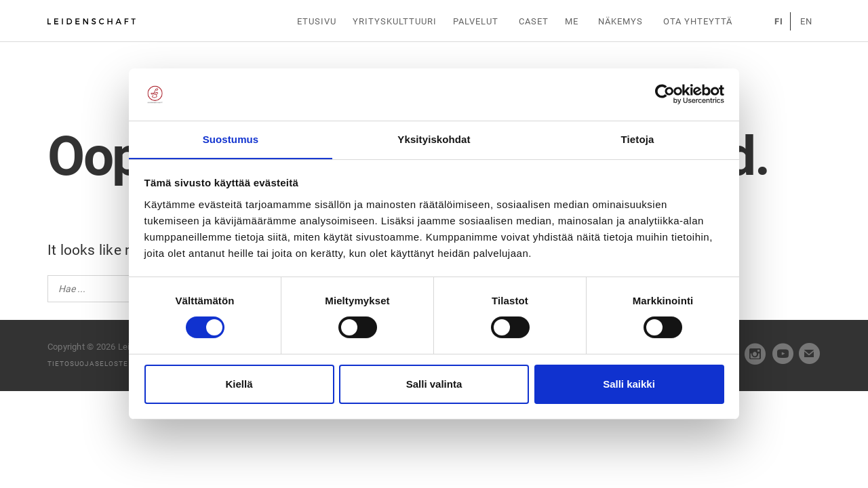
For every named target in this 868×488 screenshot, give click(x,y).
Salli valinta (434, 384)
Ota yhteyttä (695, 21)
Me (573, 21)
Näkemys (620, 21)
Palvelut (478, 21)
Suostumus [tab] (231, 139)
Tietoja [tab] (638, 139)
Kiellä (239, 384)
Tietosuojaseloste (88, 364)
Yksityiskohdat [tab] (434, 139)
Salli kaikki (629, 384)
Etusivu (317, 21)
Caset (534, 21)
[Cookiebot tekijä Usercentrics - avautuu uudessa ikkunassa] (665, 94)
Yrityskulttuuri (397, 21)
